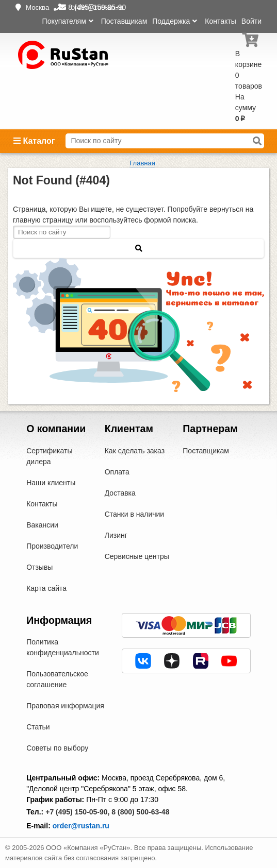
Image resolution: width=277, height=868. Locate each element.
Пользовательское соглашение (57, 679)
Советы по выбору (57, 748)
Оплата (117, 472)
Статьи (38, 727)
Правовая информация (65, 706)
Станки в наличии (135, 514)
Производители (52, 546)
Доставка (120, 493)
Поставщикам (124, 21)
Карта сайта (46, 588)
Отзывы (39, 567)
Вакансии (42, 525)
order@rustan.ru (81, 826)
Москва (38, 7)
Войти (251, 21)
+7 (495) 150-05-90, (77, 812)
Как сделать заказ (135, 451)
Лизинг (116, 535)
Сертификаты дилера (49, 456)
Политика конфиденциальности (63, 647)
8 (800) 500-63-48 (140, 812)
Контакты (220, 21)
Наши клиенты (51, 483)
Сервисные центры (137, 556)
